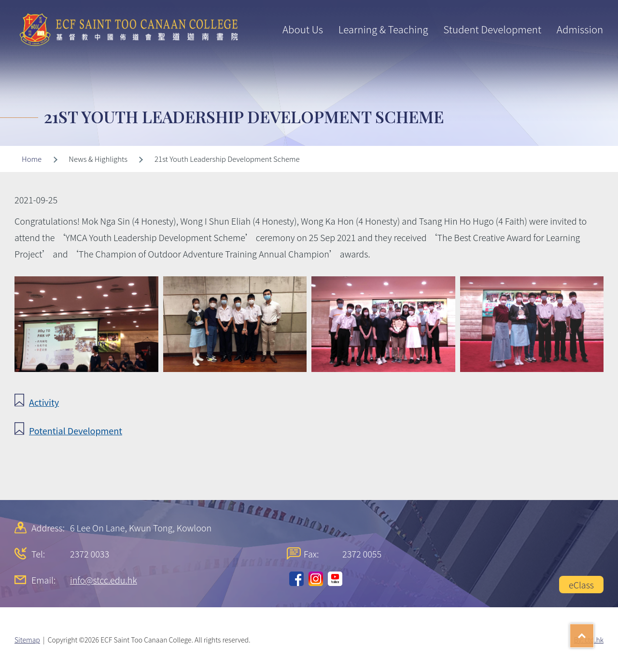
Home (32, 159)
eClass (581, 585)
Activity (44, 402)
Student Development (492, 29)
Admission (580, 29)
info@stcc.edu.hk (104, 580)
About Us (303, 29)
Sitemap (27, 640)
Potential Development (76, 430)
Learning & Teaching (383, 29)
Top (594, 632)
